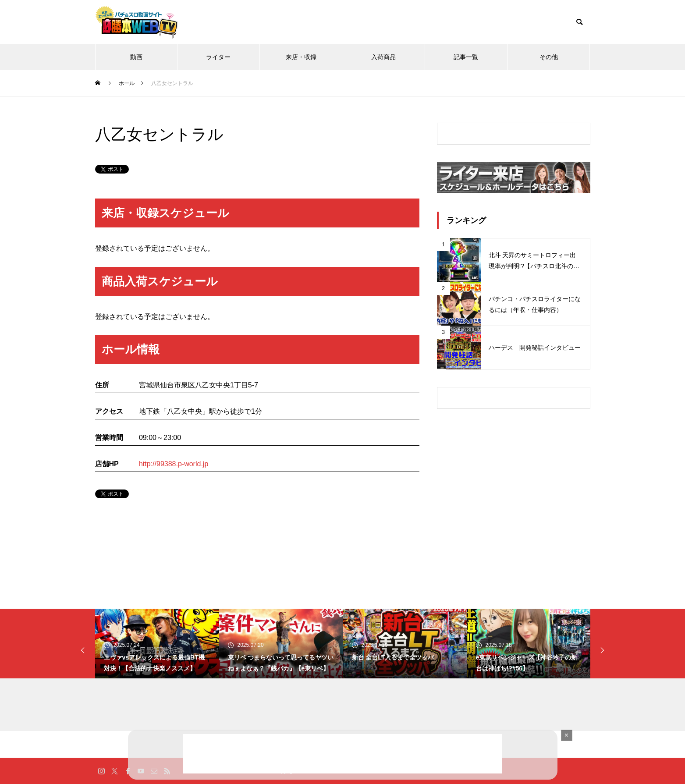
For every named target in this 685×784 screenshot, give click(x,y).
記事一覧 (466, 57)
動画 (136, 57)
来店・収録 (301, 57)
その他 (549, 57)
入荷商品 (383, 57)
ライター (218, 57)
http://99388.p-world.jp (174, 464)
